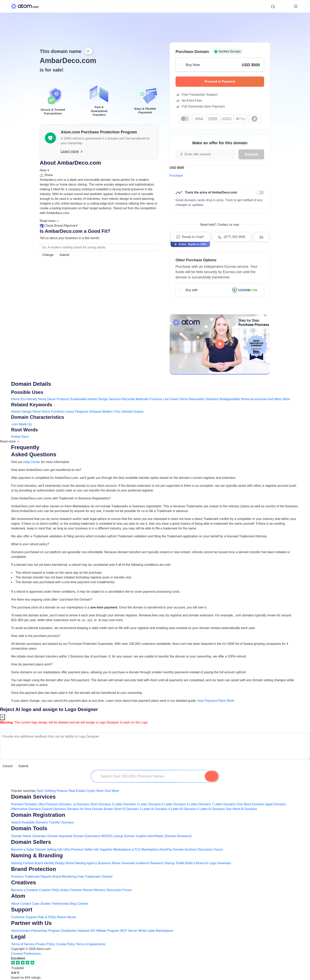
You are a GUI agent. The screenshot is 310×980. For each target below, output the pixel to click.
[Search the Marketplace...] (99, 247)
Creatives (24, 882)
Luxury (69, 412)
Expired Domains (54, 809)
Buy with (220, 290)
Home (15, 399)
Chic (117, 412)
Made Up (25, 424)
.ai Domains (81, 804)
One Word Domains (250, 804)
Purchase (176, 176)
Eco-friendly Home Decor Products (45, 399)
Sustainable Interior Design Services (95, 399)
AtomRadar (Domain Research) (169, 836)
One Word (112, 791)
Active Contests (71, 890)
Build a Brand (195, 863)
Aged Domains (276, 804)
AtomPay (166, 849)
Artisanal (95, 412)
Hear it (44, 170)
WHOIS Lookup (112, 836)
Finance (62, 791)
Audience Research (150, 863)
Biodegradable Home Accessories (243, 399)
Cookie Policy (66, 944)
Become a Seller (23, 849)
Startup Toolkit (174, 863)
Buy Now (220, 65)
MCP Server (129, 931)
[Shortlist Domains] (280, 6)
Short (100, 791)
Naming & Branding (37, 855)
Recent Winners (94, 890)
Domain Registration (38, 815)
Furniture (58, 412)
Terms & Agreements (91, 944)
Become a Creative (25, 890)
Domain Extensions (87, 836)
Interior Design (21, 412)
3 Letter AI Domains (154, 809)
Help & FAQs (47, 917)
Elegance (82, 412)
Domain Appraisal (60, 836)
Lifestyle (127, 412)
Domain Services (33, 797)
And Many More (279, 399)
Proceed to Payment (232, 82)
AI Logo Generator (218, 863)
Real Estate (77, 791)
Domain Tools (29, 828)
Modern (108, 412)
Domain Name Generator (29, 836)
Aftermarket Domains (26, 809)
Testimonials (60, 904)
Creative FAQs (49, 890)
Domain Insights (135, 836)
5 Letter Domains (174, 804)
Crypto (91, 791)
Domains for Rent (79, 809)
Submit (64, 255)
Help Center (32, 462)
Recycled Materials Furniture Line (145, 399)
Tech (40, 791)
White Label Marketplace (156, 931)
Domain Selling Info (49, 849)
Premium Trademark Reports (31, 877)
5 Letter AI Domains (211, 809)
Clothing (50, 791)
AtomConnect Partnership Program (36, 931)
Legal (18, 937)
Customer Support (24, 917)
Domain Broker (103, 809)
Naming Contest (22, 863)
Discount (260, 192)
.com (15, 424)
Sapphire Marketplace (115, 849)
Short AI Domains (126, 809)
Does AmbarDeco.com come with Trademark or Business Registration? (61, 498)
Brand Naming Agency (82, 863)
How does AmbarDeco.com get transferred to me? (46, 470)
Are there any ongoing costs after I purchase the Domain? (52, 599)
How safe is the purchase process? (36, 636)
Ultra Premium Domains (55, 804)
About (15, 904)
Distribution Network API (78, 931)
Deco (25, 437)
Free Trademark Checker (95, 877)
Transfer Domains (61, 822)
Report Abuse (66, 917)
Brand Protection (34, 869)
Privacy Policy (45, 944)
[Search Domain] (212, 776)
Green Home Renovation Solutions (194, 399)
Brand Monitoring (65, 877)
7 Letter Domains (224, 804)
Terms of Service (23, 944)
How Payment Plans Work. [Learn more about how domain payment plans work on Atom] (216, 701)
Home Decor (42, 412)
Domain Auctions (185, 849)
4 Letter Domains (149, 804)
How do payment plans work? (32, 664)
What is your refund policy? (30, 544)
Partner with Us (31, 923)
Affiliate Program (108, 931)
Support (22, 910)
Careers (83, 904)
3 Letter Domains (124, 804)
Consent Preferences (26, 954)
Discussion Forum (210, 849)
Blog (73, 904)
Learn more (72, 151)
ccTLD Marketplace (145, 849)
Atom (18, 896)
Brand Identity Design (50, 863)
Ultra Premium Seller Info (81, 849)
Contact (26, 904)
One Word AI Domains (241, 809)
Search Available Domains (30, 822)
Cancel (8, 766)
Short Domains (100, 804)
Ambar (16, 437)
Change (48, 255)
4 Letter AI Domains (182, 809)
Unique (138, 412)
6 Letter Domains (199, 804)
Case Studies (41, 904)
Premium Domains (24, 804)
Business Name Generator (117, 863)
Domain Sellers (31, 842)
